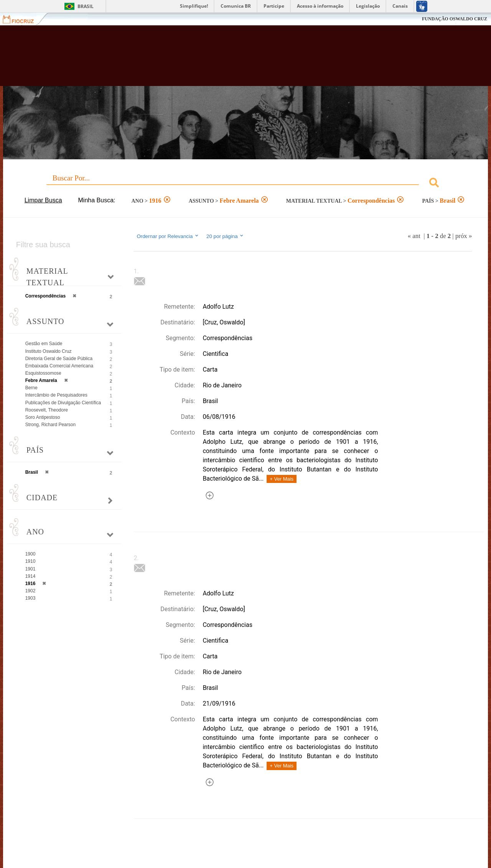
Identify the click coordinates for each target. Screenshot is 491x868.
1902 (30, 591)
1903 (30, 598)
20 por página (225, 236)
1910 (30, 561)
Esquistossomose (43, 373)
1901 (30, 569)
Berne (31, 388)
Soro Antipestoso (43, 417)
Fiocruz (23, 19)
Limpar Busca (43, 200)
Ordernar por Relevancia (168, 236)
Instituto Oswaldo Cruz (49, 351)
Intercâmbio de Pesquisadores (56, 395)
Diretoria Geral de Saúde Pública (59, 359)
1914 (30, 576)
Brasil (86, 6)
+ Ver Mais (282, 479)
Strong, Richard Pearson (50, 425)
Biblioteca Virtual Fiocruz (215, 60)
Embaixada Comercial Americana (59, 366)
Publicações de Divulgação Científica (63, 403)
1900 (30, 554)
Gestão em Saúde (44, 344)
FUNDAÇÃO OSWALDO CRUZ (455, 19)
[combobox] (246, 184)
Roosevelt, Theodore (47, 410)
